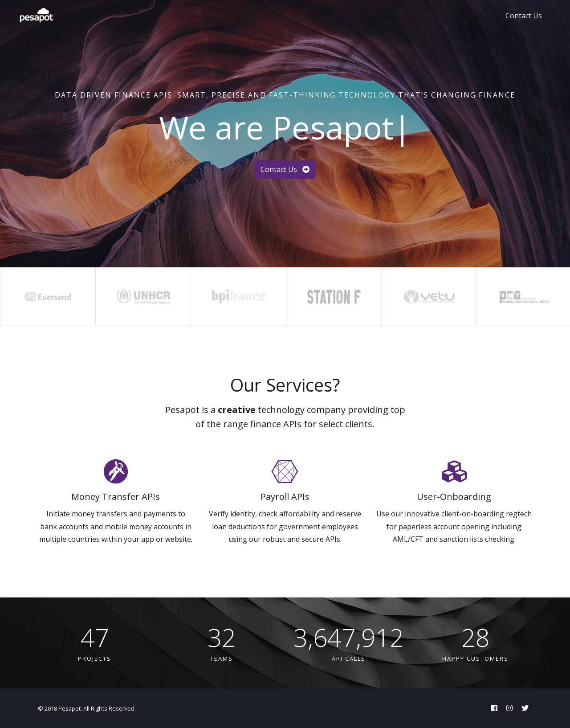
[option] (48, 297)
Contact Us (524, 16)
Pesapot (69, 708)
